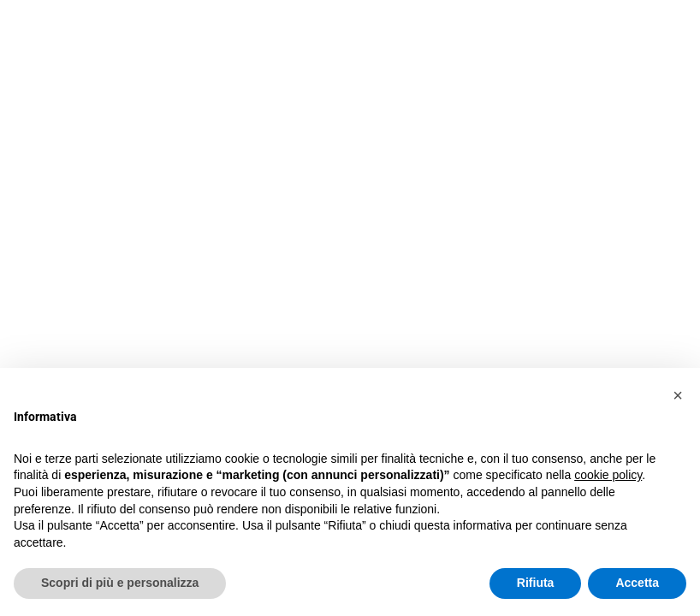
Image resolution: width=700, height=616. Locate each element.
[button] (678, 395)
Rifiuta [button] (536, 583)
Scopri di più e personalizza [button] (120, 583)
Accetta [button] (637, 583)
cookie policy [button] (608, 475)
